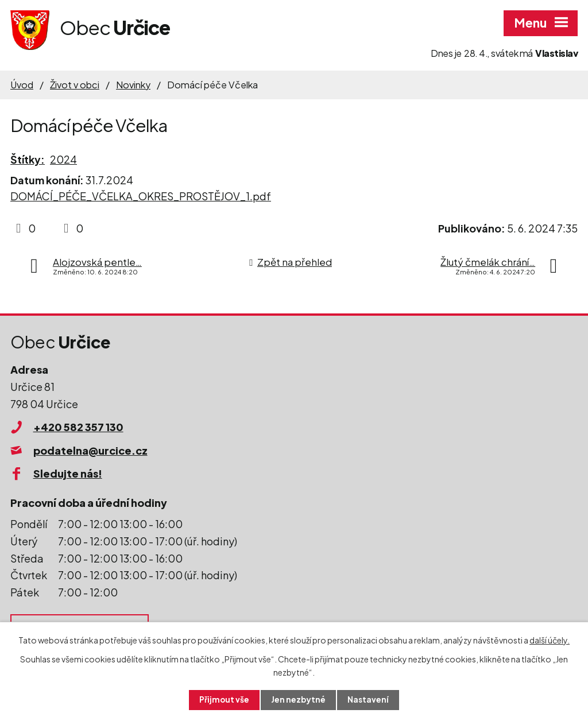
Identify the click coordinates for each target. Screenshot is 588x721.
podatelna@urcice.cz (90, 450)
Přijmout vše (224, 700)
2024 (63, 159)
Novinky (133, 85)
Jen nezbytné (299, 700)
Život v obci (75, 85)
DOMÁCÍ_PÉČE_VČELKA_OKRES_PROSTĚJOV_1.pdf (141, 196)
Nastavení (369, 700)
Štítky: (28, 159)
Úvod (22, 85)
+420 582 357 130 (78, 427)
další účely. (550, 639)
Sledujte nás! (68, 473)
